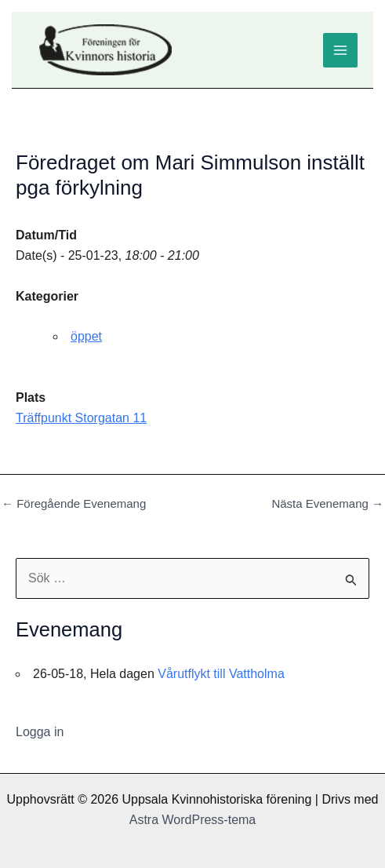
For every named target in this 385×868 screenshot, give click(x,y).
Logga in (40, 732)
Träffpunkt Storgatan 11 (81, 418)
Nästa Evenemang (327, 503)
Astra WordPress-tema (193, 820)
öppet (86, 336)
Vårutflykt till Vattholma (221, 674)
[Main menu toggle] (340, 50)
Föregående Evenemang (74, 503)
